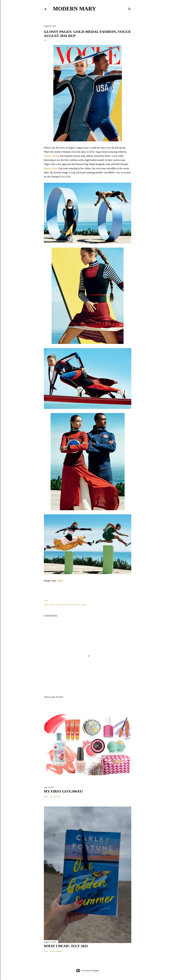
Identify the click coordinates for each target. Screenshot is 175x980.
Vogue (60, 581)
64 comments (55, 797)
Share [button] (46, 600)
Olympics (65, 605)
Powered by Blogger (88, 971)
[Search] (129, 8)
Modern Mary (75, 9)
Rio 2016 (73, 605)
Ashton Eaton (51, 168)
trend (79, 605)
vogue (84, 605)
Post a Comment (56, 951)
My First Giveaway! (64, 791)
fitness (58, 605)
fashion (52, 605)
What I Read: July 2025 (66, 946)
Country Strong (51, 156)
